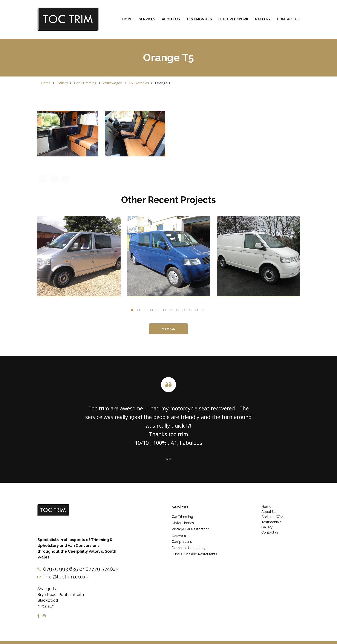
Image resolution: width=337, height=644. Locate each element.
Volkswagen (113, 83)
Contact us (288, 19)
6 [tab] (165, 311)
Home (127, 19)
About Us (171, 19)
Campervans (182, 542)
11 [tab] (198, 311)
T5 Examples (139, 83)
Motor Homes (183, 523)
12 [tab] (204, 311)
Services (147, 19)
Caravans (179, 535)
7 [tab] (172, 311)
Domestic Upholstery (189, 548)
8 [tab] (178, 311)
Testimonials (199, 19)
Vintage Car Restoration (191, 529)
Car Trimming (85, 83)
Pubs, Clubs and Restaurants (194, 554)
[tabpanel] (79, 256)
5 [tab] (159, 311)
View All (168, 329)
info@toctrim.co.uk (66, 577)
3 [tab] (146, 311)
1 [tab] (133, 311)
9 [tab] (185, 311)
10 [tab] (191, 311)
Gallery (263, 19)
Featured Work (233, 19)
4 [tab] (152, 311)
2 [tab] (139, 311)
